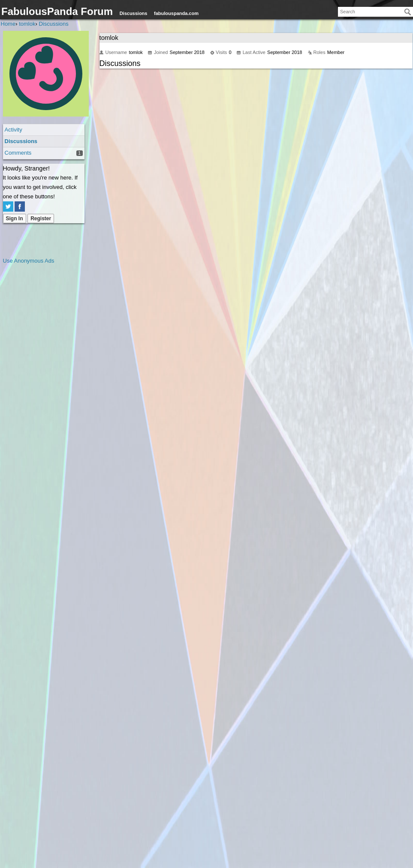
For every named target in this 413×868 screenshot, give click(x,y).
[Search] (408, 12)
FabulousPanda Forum (57, 11)
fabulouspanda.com (176, 13)
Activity (14, 130)
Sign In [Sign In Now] (15, 218)
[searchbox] (375, 12)
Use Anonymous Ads (29, 261)
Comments (18, 153)
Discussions (134, 13)
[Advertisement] (37, 394)
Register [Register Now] (41, 218)
